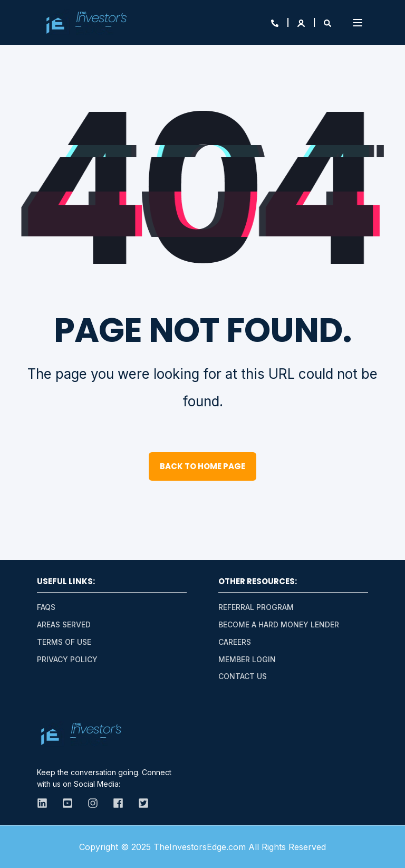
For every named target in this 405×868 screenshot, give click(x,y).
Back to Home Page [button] (202, 466)
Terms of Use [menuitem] (64, 642)
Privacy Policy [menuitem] (67, 659)
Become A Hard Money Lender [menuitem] (279, 624)
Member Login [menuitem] (247, 659)
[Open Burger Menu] (358, 23)
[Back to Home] (86, 23)
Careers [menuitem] (235, 642)
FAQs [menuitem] (46, 607)
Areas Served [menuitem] (64, 624)
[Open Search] (327, 22)
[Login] (302, 22)
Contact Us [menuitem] (243, 676)
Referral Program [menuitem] (256, 607)
